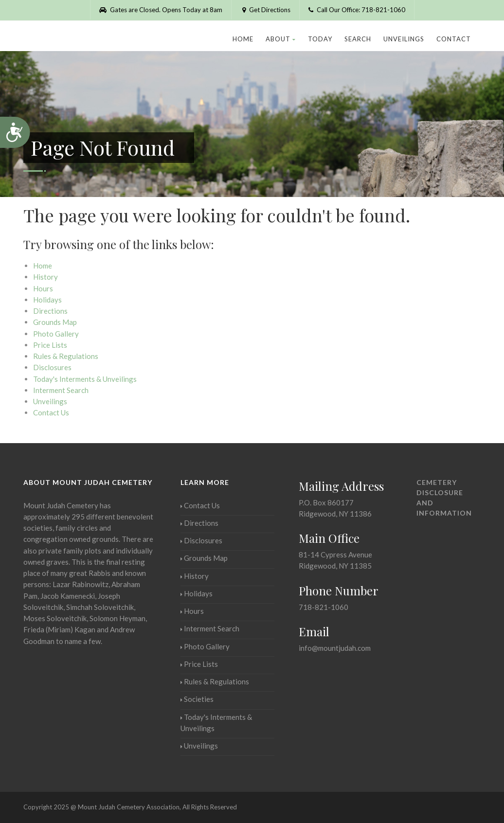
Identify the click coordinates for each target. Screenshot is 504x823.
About (281, 39)
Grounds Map (55, 322)
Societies (197, 699)
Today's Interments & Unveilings (85, 379)
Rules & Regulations (66, 356)
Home (243, 39)
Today (320, 39)
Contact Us (51, 412)
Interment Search (61, 390)
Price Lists (50, 345)
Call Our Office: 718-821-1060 (357, 10)
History (45, 277)
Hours (43, 288)
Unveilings (404, 39)
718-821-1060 (324, 607)
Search (358, 39)
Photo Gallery (56, 334)
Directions (50, 311)
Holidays (47, 300)
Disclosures (52, 367)
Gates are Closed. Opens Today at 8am (161, 10)
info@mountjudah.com (335, 648)
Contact (454, 39)
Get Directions (265, 10)
